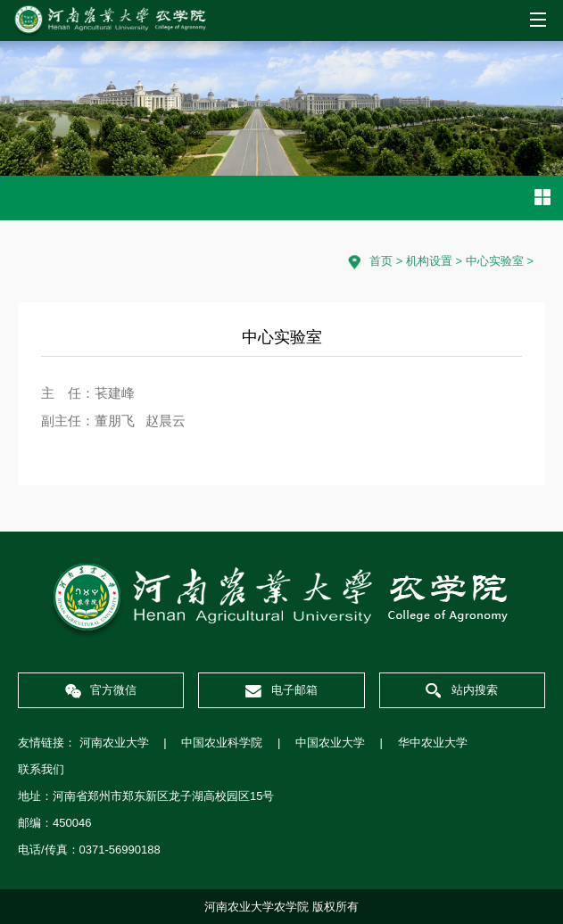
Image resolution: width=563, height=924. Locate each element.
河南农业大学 (114, 742)
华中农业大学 (433, 742)
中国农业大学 (330, 742)
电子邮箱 (281, 690)
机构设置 (429, 261)
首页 (381, 261)
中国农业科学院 (222, 742)
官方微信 (101, 690)
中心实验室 (495, 261)
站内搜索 (462, 691)
